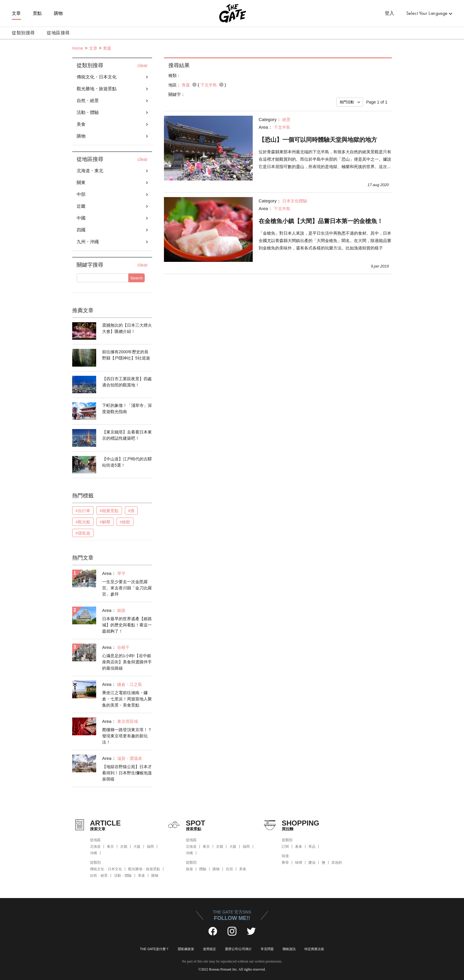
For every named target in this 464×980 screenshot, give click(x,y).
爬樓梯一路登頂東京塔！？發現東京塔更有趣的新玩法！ (127, 736)
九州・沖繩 (88, 242)
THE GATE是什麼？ (154, 949)
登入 (390, 13)
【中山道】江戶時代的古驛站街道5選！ (127, 462)
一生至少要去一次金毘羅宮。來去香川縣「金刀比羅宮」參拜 (127, 588)
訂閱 (285, 847)
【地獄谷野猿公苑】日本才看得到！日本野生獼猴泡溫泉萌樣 (127, 773)
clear (142, 66)
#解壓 (105, 522)
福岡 (150, 847)
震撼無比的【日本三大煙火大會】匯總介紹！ (127, 328)
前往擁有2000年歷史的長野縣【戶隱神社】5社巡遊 (126, 355)
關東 (81, 182)
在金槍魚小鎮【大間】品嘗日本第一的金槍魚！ (321, 221)
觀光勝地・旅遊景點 (97, 89)
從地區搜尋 (58, 33)
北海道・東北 (90, 171)
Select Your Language (427, 13)
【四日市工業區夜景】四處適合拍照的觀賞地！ (127, 382)
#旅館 (125, 522)
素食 (299, 847)
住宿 (229, 869)
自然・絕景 (88, 100)
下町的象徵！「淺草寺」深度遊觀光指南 (127, 408)
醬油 (312, 863)
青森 (107, 48)
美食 (81, 124)
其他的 (337, 863)
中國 (81, 218)
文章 (16, 13)
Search (136, 278)
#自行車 (83, 511)
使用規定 (210, 949)
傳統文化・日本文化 (97, 77)
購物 (58, 13)
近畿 (81, 206)
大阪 (137, 847)
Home (78, 48)
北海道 (95, 847)
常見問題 (267, 949)
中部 (81, 194)
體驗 (203, 869)
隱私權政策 (186, 949)
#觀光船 (83, 522)
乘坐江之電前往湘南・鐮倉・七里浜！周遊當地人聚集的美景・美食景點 (127, 699)
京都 (124, 847)
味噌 (299, 863)
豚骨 (285, 863)
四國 (81, 230)
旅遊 (189, 869)
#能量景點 (109, 511)
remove (194, 85)
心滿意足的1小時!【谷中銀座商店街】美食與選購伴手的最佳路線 (127, 662)
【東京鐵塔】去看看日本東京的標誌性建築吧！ (127, 435)
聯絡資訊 (289, 949)
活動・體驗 (88, 112)
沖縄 (94, 853)
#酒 (131, 511)
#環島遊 (83, 533)
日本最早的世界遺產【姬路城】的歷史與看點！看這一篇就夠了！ (127, 625)
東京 (110, 847)
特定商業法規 (314, 949)
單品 (312, 847)
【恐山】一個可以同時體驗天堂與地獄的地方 (318, 140)
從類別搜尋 (23, 33)
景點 (37, 13)
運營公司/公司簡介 (238, 949)
